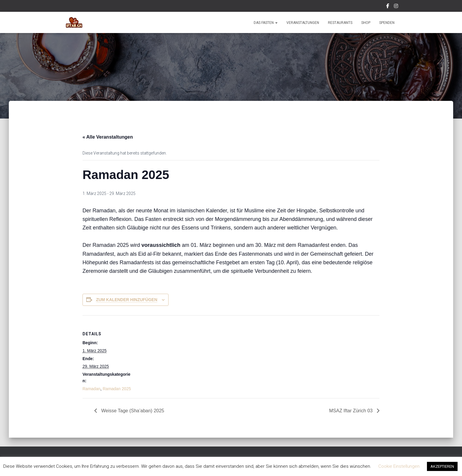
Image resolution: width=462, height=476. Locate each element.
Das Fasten (266, 23)
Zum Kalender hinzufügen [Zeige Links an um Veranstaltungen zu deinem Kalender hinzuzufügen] (127, 300)
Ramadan (91, 389)
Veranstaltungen (303, 23)
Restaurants (340, 23)
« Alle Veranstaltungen (108, 137)
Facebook (388, 7)
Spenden (387, 23)
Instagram (396, 7)
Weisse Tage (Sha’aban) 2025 (132, 411)
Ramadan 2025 (117, 389)
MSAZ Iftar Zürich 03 (352, 411)
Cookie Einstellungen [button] (399, 466)
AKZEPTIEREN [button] (442, 466)
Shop (366, 23)
